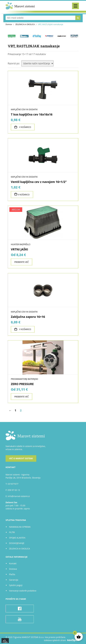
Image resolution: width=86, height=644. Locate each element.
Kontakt (13, 563)
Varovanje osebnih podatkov (23, 591)
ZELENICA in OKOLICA (25, 24)
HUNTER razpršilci (21, 244)
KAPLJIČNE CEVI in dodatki (24, 109)
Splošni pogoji (16, 585)
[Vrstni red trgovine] (37, 63)
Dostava (13, 569)
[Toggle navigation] (75, 6)
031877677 (13, 484)
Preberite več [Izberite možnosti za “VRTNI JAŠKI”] (21, 262)
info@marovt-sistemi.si (19, 496)
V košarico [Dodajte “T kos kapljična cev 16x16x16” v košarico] (23, 127)
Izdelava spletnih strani (62, 640)
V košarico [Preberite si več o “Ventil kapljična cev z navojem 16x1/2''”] (22, 194)
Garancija (14, 580)
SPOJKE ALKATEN (17, 538)
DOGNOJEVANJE (17, 543)
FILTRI (12, 532)
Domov (9, 24)
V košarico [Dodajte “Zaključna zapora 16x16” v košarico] (23, 329)
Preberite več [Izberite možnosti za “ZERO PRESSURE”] (21, 397)
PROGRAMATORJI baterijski (24, 379)
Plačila (12, 574)
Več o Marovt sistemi (21, 458)
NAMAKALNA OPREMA (20, 527)
